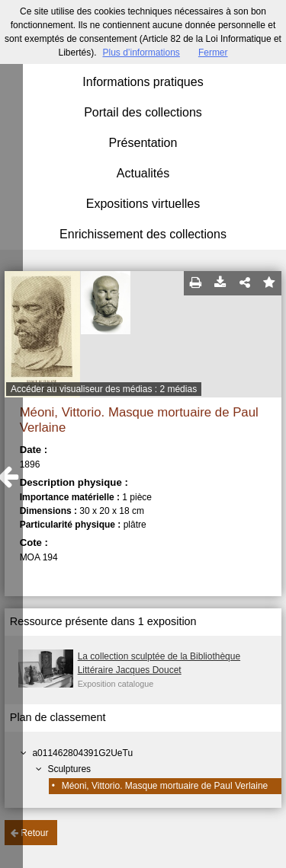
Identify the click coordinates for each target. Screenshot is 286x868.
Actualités (143, 173)
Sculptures (69, 769)
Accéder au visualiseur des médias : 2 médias (104, 389)
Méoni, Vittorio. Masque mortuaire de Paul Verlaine (165, 786)
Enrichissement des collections (143, 234)
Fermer (213, 53)
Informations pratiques (143, 82)
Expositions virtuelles (143, 204)
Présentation (143, 143)
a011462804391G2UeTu (82, 753)
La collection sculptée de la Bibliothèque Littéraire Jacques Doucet (159, 663)
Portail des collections (143, 112)
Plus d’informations (141, 53)
